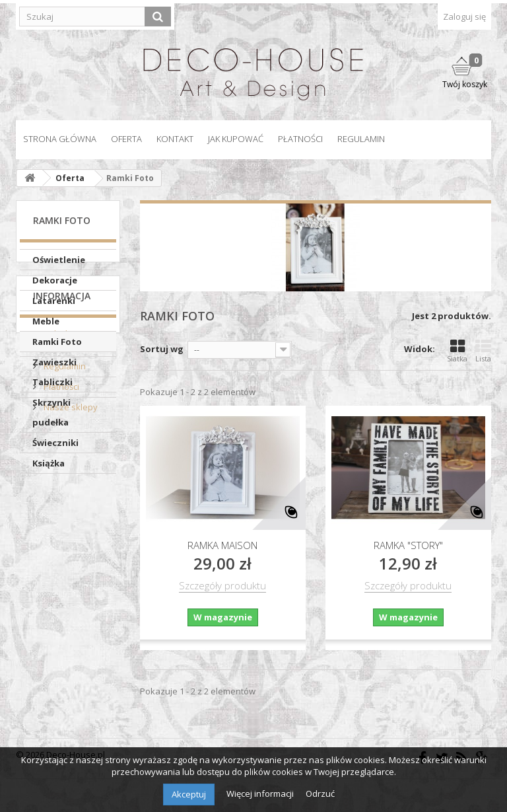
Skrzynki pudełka (51, 412)
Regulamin (361, 139)
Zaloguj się (464, 17)
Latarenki (54, 301)
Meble (46, 321)
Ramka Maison (222, 545)
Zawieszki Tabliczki (54, 372)
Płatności (300, 139)
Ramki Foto (57, 342)
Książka (49, 463)
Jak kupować (236, 139)
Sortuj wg (162, 349)
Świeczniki (55, 443)
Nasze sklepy (70, 623)
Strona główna (60, 139)
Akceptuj (189, 794)
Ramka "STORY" (408, 545)
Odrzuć (320, 794)
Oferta (126, 139)
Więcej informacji (261, 794)
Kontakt (175, 139)
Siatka (457, 351)
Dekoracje (55, 280)
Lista (483, 351)
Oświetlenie (59, 260)
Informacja (62, 517)
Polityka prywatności (57, 556)
